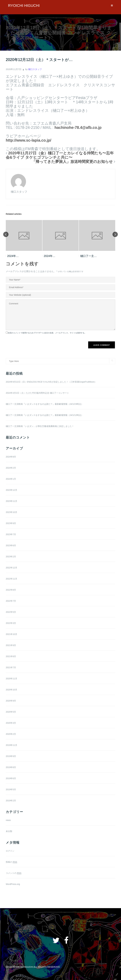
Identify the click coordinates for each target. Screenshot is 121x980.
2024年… (13, 256)
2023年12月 (11, 490)
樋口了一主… (88, 256)
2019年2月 (11, 801)
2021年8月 (11, 656)
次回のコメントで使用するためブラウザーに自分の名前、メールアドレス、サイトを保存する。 (47, 333)
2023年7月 (11, 534)
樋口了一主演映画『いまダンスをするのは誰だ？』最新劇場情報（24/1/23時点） (44, 404)
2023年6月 (11, 545)
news (8, 820)
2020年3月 (11, 723)
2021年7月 (11, 667)
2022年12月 (11, 568)
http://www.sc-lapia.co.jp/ (29, 140)
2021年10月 (11, 634)
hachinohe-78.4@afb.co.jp (78, 127)
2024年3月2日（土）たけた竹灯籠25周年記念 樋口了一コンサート (37, 393)
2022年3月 (11, 623)
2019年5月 (11, 789)
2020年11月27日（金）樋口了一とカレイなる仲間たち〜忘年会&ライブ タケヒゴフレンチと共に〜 (60, 155)
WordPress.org (13, 884)
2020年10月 (11, 690)
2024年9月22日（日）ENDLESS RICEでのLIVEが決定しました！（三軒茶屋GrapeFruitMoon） (51, 382)
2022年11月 (11, 579)
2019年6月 (11, 778)
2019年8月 (11, 767)
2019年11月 (11, 745)
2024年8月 (11, 457)
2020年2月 (11, 734)
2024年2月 (11, 468)
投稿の (11, 862)
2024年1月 (11, 479)
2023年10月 (11, 512)
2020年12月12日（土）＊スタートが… (39, 60)
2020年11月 (11, 679)
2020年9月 (11, 701)
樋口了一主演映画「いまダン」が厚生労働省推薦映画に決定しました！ (40, 426)
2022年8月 (11, 590)
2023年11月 (11, 501)
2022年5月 (11, 612)
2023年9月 (11, 523)
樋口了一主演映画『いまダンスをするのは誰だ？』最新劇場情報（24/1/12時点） (44, 415)
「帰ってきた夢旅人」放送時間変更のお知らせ (72, 162)
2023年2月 (11, 557)
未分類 (9, 831)
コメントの (14, 873)
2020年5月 (11, 712)
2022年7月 (11, 601)
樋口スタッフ (35, 69)
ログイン (10, 851)
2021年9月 (11, 645)
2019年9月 (11, 756)
